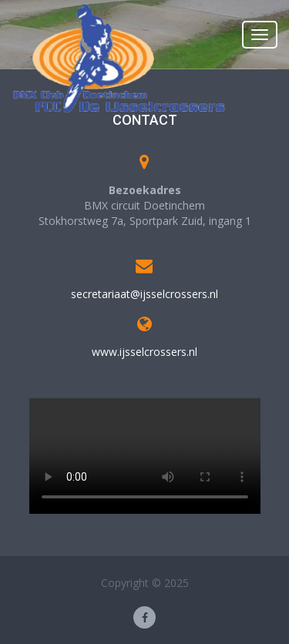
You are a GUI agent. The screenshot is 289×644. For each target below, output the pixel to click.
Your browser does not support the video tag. (145, 456)
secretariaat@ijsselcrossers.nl (144, 294)
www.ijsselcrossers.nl (144, 352)
